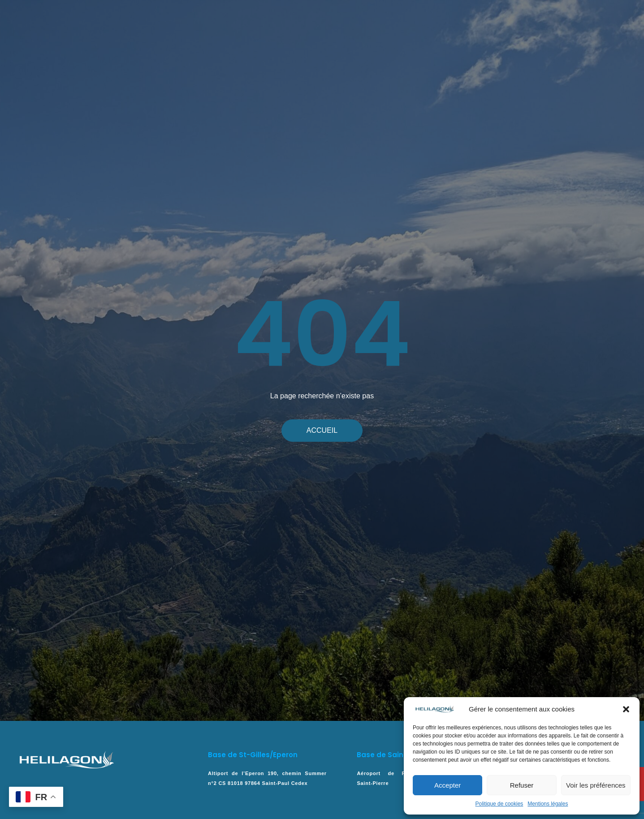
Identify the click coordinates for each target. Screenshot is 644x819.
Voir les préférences (596, 785)
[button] (626, 709)
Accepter (447, 785)
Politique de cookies (499, 804)
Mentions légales (548, 804)
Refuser (522, 785)
